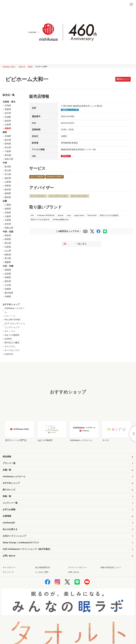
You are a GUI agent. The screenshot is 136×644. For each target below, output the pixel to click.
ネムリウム (10, 346)
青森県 (8, 109)
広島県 (8, 247)
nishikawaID (9, 523)
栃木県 (8, 140)
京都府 (8, 213)
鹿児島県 (9, 293)
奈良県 (8, 224)
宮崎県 (8, 289)
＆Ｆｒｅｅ (10, 331)
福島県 (8, 128)
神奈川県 (9, 159)
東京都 (8, 155)
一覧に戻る (75, 244)
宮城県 (8, 117)
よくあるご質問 (42, 572)
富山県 (8, 170)
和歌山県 (9, 228)
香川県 (8, 258)
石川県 (8, 174)
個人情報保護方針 (43, 567)
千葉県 (8, 151)
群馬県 (8, 144)
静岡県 (8, 193)
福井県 (8, 178)
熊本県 (8, 281)
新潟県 (8, 167)
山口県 (8, 251)
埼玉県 (8, 147)
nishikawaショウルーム (14, 476)
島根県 (8, 239)
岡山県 (8, 243)
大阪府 (8, 216)
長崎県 (8, 277)
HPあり (66, 156)
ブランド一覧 (9, 463)
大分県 (8, 285)
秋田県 (8, 121)
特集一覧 (7, 496)
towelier (8, 339)
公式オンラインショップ (14, 536)
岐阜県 (8, 190)
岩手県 (8, 113)
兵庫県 (8, 220)
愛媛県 (8, 262)
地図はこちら (70, 110)
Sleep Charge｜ (21, 543)
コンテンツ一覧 (10, 503)
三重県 (8, 205)
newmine (9, 354)
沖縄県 (8, 297)
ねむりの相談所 (12, 335)
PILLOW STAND (12, 320)
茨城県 (8, 136)
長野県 (8, 186)
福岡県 (8, 270)
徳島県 (8, 255)
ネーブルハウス (12, 350)
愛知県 (8, 197)
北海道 (8, 105)
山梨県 (8, 182)
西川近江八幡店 (12, 343)
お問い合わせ (74, 572)
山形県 (8, 125)
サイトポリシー (9, 567)
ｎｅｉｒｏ (10, 316)
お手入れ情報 (9, 510)
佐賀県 (8, 274)
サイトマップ (8, 572)
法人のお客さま (10, 529)
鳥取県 (8, 235)
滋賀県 (8, 209)
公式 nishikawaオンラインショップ (27, 549)
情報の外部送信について (111, 567)
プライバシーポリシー (77, 567)
